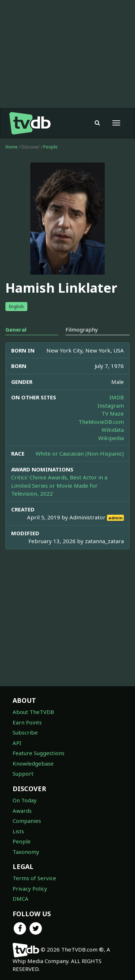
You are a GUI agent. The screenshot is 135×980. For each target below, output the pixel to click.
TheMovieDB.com (101, 422)
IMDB (117, 397)
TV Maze (113, 413)
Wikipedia (111, 438)
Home (12, 147)
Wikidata (113, 430)
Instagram (111, 405)
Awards (22, 811)
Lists (18, 831)
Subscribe (25, 732)
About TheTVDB (33, 712)
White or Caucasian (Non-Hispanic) (80, 453)
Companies (27, 821)
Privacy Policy (30, 888)
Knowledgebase (33, 763)
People (50, 147)
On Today (25, 800)
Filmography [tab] (82, 329)
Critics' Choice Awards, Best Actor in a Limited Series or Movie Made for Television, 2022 (59, 485)
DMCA (21, 899)
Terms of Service (34, 878)
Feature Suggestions (39, 753)
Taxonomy (26, 852)
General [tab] (16, 329)
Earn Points (27, 722)
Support (23, 773)
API (17, 743)
